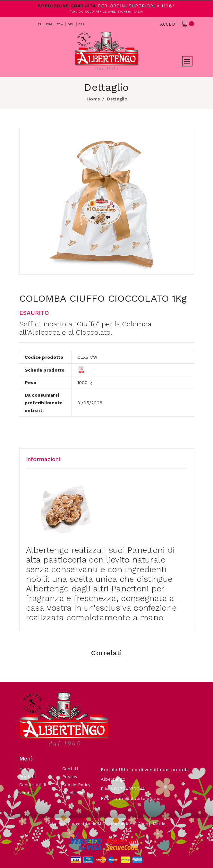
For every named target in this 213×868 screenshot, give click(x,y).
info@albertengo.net (139, 798)
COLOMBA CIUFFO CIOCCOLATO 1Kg (103, 298)
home (94, 99)
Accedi (168, 24)
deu (71, 24)
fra (60, 24)
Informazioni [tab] (43, 459)
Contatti (71, 769)
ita (39, 24)
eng (49, 24)
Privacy (70, 777)
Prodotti (28, 777)
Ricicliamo (73, 793)
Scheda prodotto (45, 370)
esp (81, 24)
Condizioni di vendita (33, 789)
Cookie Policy (77, 785)
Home (26, 769)
